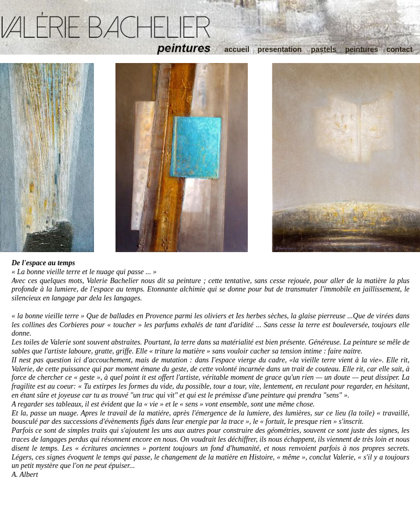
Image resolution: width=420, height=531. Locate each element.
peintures (361, 49)
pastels (323, 49)
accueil (237, 49)
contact (400, 49)
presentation (280, 49)
